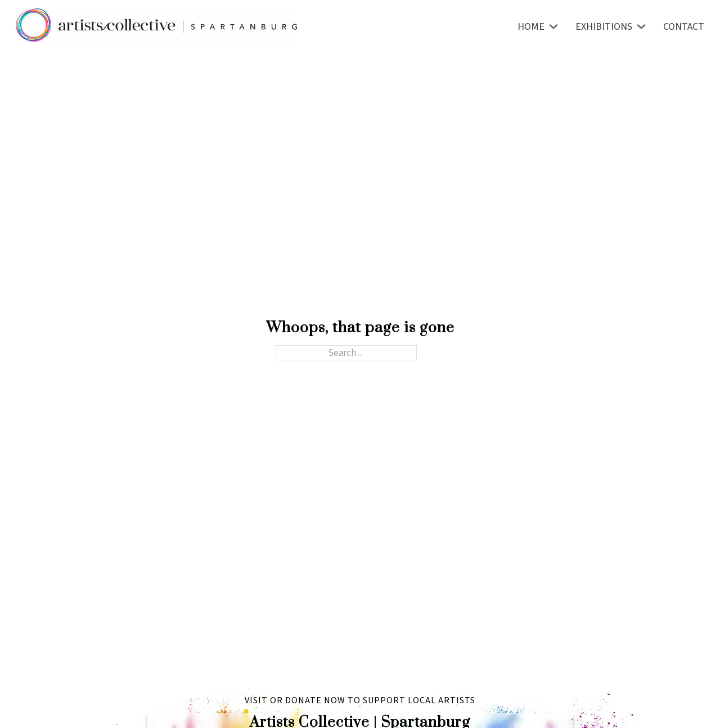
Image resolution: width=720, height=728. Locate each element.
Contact (684, 27)
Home (531, 27)
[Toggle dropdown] (553, 26)
